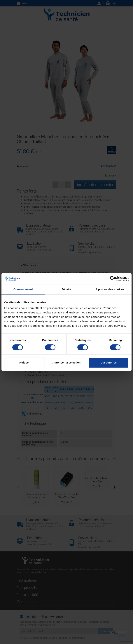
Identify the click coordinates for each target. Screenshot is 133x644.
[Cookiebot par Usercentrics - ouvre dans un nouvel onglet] (113, 279)
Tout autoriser (108, 362)
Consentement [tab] (23, 289)
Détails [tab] (66, 289)
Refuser (24, 362)
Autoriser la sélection (67, 362)
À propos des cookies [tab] (110, 289)
